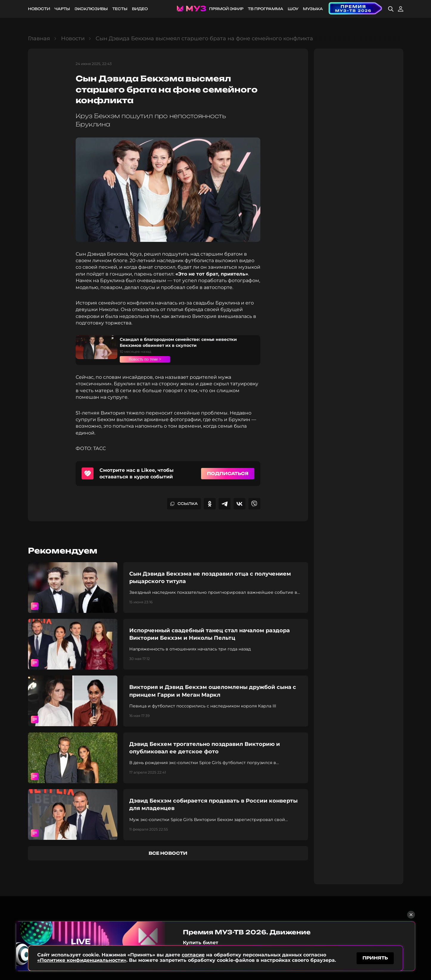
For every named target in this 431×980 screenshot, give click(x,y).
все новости (168, 853)
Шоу (293, 9)
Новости (39, 9)
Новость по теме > (149, 359)
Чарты (62, 9)
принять (375, 957)
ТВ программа (266, 9)
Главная (39, 38)
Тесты (120, 9)
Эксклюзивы (91, 9)
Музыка (313, 9)
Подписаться (228, 473)
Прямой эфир (226, 9)
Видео (140, 9)
